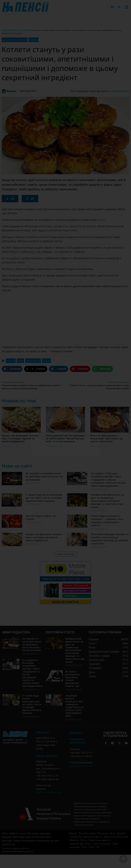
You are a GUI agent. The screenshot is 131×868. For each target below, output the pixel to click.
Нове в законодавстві (100, 840)
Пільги (84, 840)
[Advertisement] (65, 319)
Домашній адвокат (93, 837)
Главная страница (11, 30)
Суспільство (76, 837)
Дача (112, 833)
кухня (20, 361)
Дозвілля (74, 840)
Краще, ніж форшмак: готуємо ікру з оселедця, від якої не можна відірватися (20, 438)
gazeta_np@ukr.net (81, 766)
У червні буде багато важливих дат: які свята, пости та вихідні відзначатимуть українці (44, 498)
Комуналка (103, 833)
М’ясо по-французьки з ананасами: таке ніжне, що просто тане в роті (107, 438)
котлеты (11, 361)
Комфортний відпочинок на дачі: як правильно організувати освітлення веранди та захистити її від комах (107, 501)
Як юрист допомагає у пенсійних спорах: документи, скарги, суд (73, 679)
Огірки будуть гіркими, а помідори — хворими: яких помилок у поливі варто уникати (107, 521)
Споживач (75, 847)
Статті (92, 847)
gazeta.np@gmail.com (49, 792)
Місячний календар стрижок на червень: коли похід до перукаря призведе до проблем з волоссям (110, 539)
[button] (126, 7)
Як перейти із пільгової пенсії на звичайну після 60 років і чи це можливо (44, 476)
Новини (26, 30)
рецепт (46, 361)
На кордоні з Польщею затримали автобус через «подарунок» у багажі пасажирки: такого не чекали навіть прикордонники (108, 480)
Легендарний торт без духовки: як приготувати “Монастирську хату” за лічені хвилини (65, 438)
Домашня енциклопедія (15, 40)
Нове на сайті (17, 466)
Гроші (116, 844)
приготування (33, 361)
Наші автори (47, 756)
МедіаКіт (76, 733)
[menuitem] (113, 7)
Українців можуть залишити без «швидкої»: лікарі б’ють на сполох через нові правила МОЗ (74, 706)
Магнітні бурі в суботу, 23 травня (41, 517)
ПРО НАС (43, 733)
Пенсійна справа (87, 833)
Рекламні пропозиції (77, 741)
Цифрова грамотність (81, 844)
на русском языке (119, 91)
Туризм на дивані (102, 844)
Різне (84, 847)
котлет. (102, 220)
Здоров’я (121, 833)
